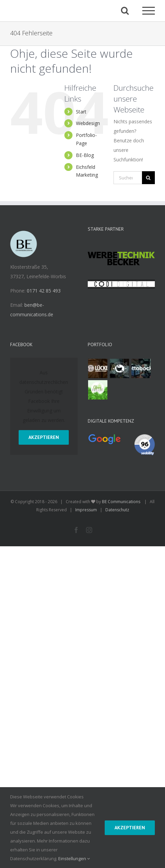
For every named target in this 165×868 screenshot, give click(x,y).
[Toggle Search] (125, 10)
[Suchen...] (128, 178)
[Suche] (148, 178)
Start (81, 112)
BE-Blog (85, 155)
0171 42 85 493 (44, 291)
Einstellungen (74, 858)
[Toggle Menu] (149, 11)
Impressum (86, 510)
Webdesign (88, 123)
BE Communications (122, 502)
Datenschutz (117, 510)
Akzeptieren (44, 437)
